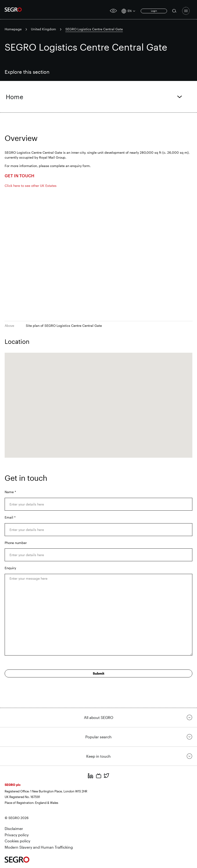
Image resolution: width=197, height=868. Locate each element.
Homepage (13, 29)
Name (10, 492)
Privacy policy (17, 835)
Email (10, 517)
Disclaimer (14, 828)
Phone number (16, 543)
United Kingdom (43, 29)
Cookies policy (17, 841)
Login (154, 11)
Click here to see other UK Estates (31, 186)
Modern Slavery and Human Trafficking (39, 847)
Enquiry (10, 568)
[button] (99, 401)
